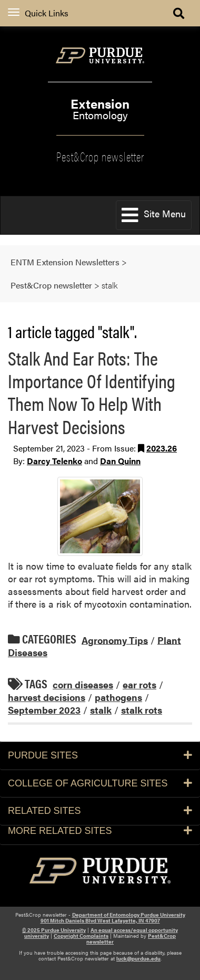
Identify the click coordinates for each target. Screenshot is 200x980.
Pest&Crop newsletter (100, 156)
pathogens (118, 697)
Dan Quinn (120, 461)
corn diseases (83, 684)
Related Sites (100, 811)
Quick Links (38, 13)
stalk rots (142, 710)
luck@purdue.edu (138, 958)
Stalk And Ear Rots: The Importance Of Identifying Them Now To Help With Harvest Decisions (92, 392)
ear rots (139, 684)
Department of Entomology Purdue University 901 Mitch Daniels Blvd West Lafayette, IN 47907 (113, 917)
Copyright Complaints (81, 936)
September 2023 (44, 710)
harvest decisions (47, 697)
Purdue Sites (100, 755)
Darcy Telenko (54, 461)
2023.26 (162, 448)
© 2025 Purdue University (54, 930)
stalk (101, 710)
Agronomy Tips (115, 640)
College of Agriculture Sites (100, 783)
